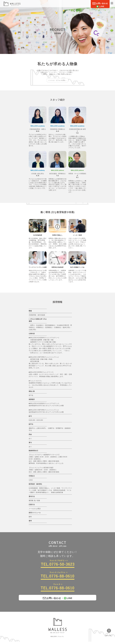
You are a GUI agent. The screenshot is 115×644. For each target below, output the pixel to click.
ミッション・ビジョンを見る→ (57, 81)
